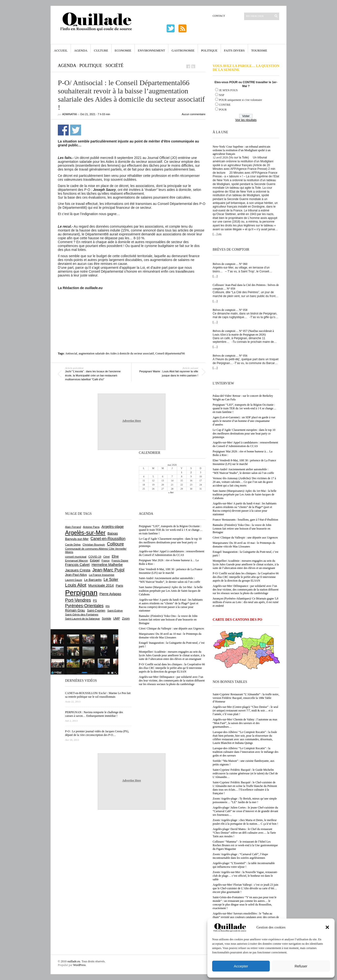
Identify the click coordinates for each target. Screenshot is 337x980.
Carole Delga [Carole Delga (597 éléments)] (73, 545)
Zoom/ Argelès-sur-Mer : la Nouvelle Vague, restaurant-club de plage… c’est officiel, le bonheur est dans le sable (245, 876)
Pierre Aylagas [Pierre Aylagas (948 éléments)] (110, 594)
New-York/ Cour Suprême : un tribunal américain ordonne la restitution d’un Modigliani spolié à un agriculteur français (242, 150)
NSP (222, 95)
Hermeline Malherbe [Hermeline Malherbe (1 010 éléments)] (107, 565)
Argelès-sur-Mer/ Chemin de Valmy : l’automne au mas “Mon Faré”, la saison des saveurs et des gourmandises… (245, 723)
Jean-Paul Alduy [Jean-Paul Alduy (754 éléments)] (76, 575)
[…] (215, 234)
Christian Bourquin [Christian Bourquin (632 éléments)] (94, 545)
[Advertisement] (132, 303)
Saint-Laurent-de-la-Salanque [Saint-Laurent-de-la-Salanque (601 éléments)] (82, 619)
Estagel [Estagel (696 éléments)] (95, 561)
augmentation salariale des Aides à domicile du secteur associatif (116, 353)
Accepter (241, 966)
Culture (101, 50)
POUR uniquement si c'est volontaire (240, 100)
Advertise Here (131, 421)
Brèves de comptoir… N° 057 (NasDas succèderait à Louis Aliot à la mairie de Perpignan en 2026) (243, 333)
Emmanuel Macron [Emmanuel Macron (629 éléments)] (76, 561)
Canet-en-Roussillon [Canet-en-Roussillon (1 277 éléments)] (108, 539)
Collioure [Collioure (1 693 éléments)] (115, 544)
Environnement (152, 50)
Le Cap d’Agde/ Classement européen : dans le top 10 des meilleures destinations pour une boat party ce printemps (244, 434)
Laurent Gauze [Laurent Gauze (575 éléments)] (74, 580)
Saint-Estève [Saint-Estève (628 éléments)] (115, 611)
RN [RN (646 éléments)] (107, 606)
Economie (123, 50)
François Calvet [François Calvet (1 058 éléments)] (77, 565)
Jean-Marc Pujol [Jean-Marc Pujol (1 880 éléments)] (108, 570)
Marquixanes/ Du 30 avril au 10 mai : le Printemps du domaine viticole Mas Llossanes (244, 545)
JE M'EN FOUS (228, 90)
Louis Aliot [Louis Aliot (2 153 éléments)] (76, 585)
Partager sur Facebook (63, 130)
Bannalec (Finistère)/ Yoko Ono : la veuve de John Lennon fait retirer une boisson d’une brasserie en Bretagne (242, 529)
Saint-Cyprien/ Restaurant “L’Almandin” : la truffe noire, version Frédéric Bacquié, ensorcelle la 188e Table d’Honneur (246, 698)
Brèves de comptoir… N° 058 (230, 310)
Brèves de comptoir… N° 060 (230, 264)
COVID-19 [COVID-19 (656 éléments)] (95, 557)
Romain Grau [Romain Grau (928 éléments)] (75, 610)
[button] (327, 927)
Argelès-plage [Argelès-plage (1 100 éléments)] (112, 527)
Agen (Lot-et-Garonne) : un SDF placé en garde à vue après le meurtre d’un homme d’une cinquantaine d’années (244, 421)
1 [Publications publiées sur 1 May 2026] (182, 472)
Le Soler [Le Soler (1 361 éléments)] (111, 579)
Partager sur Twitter (76, 130)
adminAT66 (70, 114)
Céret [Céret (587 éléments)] (106, 557)
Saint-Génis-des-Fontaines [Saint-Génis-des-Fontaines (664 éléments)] (82, 614)
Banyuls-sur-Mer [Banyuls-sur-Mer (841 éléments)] (77, 539)
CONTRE (225, 105)
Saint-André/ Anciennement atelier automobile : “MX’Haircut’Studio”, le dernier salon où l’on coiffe (243, 471)
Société (114, 66)
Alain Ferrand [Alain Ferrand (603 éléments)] (73, 527)
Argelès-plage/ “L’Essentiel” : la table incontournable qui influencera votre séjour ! (244, 865)
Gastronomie (183, 50)
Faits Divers (234, 50)
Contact (219, 16)
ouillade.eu (74, 961)
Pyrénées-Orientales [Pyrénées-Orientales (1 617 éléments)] (84, 606)
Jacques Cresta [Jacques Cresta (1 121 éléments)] (78, 570)
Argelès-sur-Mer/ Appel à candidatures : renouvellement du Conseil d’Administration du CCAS (245, 444)
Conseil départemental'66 (170, 353)
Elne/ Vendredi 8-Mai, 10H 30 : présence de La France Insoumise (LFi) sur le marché (244, 462)
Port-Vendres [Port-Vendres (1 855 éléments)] (78, 600)
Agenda (81, 50)
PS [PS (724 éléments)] (95, 601)
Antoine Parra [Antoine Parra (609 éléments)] (91, 527)
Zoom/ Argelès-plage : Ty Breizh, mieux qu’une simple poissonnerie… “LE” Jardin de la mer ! (245, 800)
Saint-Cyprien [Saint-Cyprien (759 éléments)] (96, 611)
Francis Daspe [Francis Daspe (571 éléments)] (120, 561)
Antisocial (71, 353)
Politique (209, 50)
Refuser (301, 966)
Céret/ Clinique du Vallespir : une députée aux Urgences (245, 538)
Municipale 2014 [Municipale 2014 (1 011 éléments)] (101, 585)
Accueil (61, 50)
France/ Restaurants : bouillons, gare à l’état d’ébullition (245, 520)
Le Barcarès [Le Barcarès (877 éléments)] (93, 580)
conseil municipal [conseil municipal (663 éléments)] (76, 557)
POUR (223, 110)
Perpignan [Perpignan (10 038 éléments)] (81, 593)
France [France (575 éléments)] (106, 561)
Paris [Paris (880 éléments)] (119, 586)
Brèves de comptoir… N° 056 (230, 356)
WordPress (79, 965)
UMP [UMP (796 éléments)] (117, 618)
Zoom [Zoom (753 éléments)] (126, 619)
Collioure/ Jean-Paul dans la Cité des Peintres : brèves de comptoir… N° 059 (246, 287)
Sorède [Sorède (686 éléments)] (106, 619)
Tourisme (259, 50)
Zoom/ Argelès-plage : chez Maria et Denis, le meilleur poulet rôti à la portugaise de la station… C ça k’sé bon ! (245, 822)
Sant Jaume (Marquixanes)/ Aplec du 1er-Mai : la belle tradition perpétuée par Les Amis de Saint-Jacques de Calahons (245, 494)
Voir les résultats (246, 120)
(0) (220, 234)
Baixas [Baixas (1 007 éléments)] (113, 533)
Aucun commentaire (194, 114)
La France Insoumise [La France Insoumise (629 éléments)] (101, 575)
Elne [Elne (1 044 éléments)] (115, 556)
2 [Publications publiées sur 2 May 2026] (191, 472)
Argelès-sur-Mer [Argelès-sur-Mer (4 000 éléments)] (85, 533)
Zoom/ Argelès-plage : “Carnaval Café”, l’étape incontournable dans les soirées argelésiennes (240, 856)
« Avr (171, 492)
